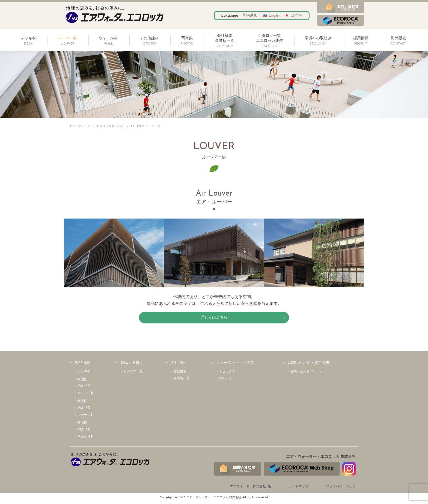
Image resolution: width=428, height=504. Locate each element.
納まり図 (84, 387)
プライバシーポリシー (342, 488)
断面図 (82, 381)
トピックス (227, 373)
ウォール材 (86, 417)
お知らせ (225, 380)
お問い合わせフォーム (307, 373)
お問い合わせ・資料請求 (308, 365)
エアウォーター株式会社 (248, 488)
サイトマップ (299, 488)
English (275, 16)
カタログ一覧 (133, 373)
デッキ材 (84, 373)
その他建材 (86, 438)
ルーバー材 (86, 395)
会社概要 (180, 373)
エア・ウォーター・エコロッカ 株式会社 (96, 126)
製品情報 (82, 365)
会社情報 (178, 365)
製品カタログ (132, 365)
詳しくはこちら (214, 318)
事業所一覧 (182, 380)
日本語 (296, 16)
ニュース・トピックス (235, 365)
